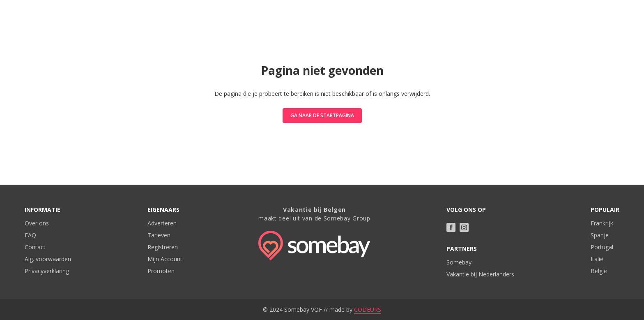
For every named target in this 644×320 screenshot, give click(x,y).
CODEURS (368, 310)
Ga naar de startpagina (322, 115)
